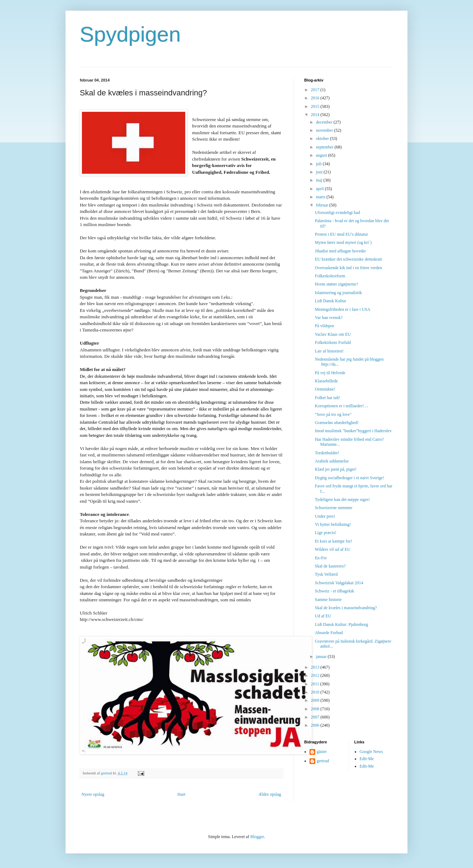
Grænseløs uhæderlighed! (337, 423)
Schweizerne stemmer (334, 508)
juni (320, 172)
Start (181, 794)
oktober (323, 138)
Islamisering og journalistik (338, 293)
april (320, 189)
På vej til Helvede (330, 373)
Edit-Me (367, 759)
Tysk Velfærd (326, 574)
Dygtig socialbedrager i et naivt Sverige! (350, 478)
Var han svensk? (329, 318)
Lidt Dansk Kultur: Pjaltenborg (341, 624)
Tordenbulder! (327, 453)
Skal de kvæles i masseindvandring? (346, 608)
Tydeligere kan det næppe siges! (342, 500)
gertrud (323, 761)
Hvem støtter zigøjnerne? (336, 284)
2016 (316, 98)
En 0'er (321, 558)
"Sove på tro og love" (333, 414)
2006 (316, 725)
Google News (371, 752)
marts (321, 197)
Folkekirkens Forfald (333, 343)
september (325, 147)
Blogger (257, 837)
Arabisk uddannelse (332, 461)
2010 (316, 692)
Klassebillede (326, 381)
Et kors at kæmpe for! (334, 541)
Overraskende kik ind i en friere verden (349, 268)
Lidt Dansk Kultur (331, 301)
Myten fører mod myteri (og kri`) (343, 242)
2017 (316, 90)
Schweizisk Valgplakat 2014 (339, 583)
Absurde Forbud (329, 633)
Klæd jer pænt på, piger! (336, 469)
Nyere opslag (93, 794)
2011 (316, 684)
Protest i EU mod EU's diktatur (341, 234)
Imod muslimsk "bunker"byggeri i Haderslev (353, 431)
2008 (316, 709)
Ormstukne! (325, 389)
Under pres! (325, 516)
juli (319, 164)
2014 (316, 115)
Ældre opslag (270, 794)
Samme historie (328, 600)
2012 (316, 675)
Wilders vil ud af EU (333, 549)
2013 (316, 667)
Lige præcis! (326, 533)
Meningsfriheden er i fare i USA (343, 309)
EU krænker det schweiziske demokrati (349, 259)
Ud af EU (323, 616)
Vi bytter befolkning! (333, 524)
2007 (316, 717)
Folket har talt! (328, 398)
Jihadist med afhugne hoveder (341, 251)
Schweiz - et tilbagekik (334, 591)
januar (322, 657)
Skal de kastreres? (330, 566)
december (325, 122)
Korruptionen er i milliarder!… (342, 406)
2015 (316, 106)
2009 (316, 700)
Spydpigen (130, 34)
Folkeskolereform (330, 276)
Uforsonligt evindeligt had (337, 213)
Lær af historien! (329, 351)
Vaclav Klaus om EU (333, 334)
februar (323, 205)
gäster (322, 752)
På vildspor (324, 326)
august (322, 155)
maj (320, 180)
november (325, 130)
